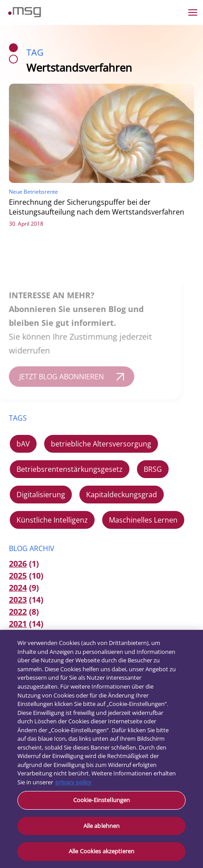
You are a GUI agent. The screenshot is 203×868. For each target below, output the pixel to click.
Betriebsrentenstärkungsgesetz (70, 469)
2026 (18, 564)
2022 (18, 612)
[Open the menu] (193, 12)
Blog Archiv (32, 548)
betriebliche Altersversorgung (101, 444)
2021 (18, 624)
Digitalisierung (41, 495)
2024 (18, 588)
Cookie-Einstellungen (102, 800)
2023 (18, 600)
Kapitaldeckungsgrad (122, 495)
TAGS (18, 418)
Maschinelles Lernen (143, 520)
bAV (23, 444)
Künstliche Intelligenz (52, 520)
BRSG (153, 469)
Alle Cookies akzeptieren (101, 851)
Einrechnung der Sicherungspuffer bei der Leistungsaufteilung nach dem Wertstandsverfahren (97, 207)
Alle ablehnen (102, 826)
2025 (18, 576)
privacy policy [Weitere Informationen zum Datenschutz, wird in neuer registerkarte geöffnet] (73, 782)
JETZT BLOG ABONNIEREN (57, 377)
